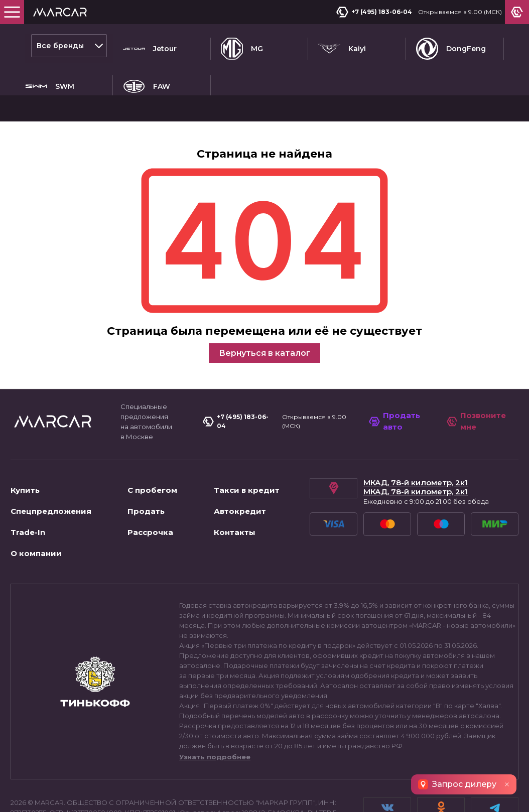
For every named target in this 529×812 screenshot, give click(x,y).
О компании (36, 504)
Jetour (150, 46)
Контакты (235, 483)
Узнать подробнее (215, 707)
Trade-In (28, 483)
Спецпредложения (51, 461)
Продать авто (397, 371)
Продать (146, 461)
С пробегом (152, 440)
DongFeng (451, 46)
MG (242, 46)
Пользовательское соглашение (70, 794)
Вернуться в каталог (264, 303)
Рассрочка (150, 483)
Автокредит (240, 461)
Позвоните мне (477, 371)
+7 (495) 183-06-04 (377, 12)
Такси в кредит (247, 440)
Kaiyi (342, 46)
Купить (25, 440)
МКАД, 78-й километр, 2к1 (416, 433)
